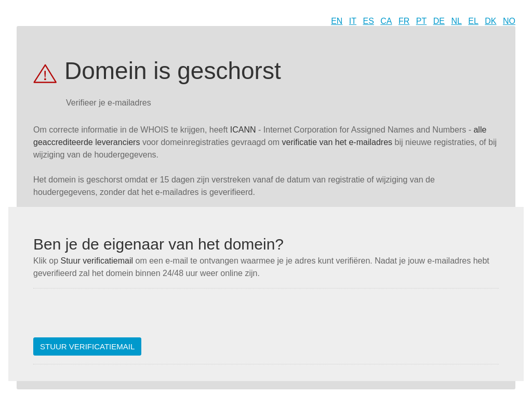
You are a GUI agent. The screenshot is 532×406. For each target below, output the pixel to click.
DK (490, 21)
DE (439, 21)
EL (473, 21)
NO (509, 21)
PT (421, 21)
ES (369, 21)
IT (353, 21)
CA (386, 21)
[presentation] (112, 317)
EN (337, 21)
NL (456, 21)
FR (404, 21)
